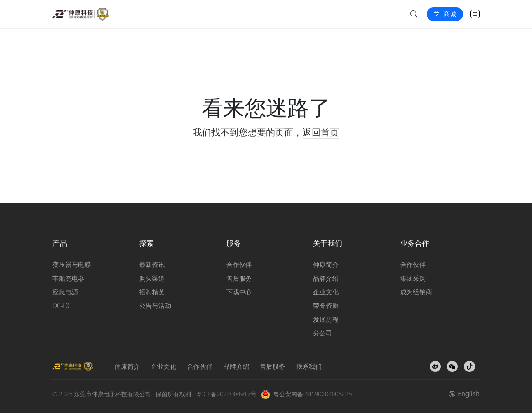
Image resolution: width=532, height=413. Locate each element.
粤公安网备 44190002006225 (313, 394)
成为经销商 (416, 292)
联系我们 (309, 366)
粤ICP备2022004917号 (226, 394)
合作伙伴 (239, 264)
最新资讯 (152, 264)
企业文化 (326, 292)
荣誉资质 (326, 306)
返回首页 (321, 132)
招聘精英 (152, 292)
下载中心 (239, 292)
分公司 (323, 333)
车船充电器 (68, 278)
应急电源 (65, 292)
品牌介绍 (326, 278)
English (464, 394)
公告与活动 (155, 306)
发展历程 (326, 319)
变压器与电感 (72, 264)
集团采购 (413, 278)
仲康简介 (326, 264)
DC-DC (62, 306)
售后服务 (239, 278)
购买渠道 (152, 278)
